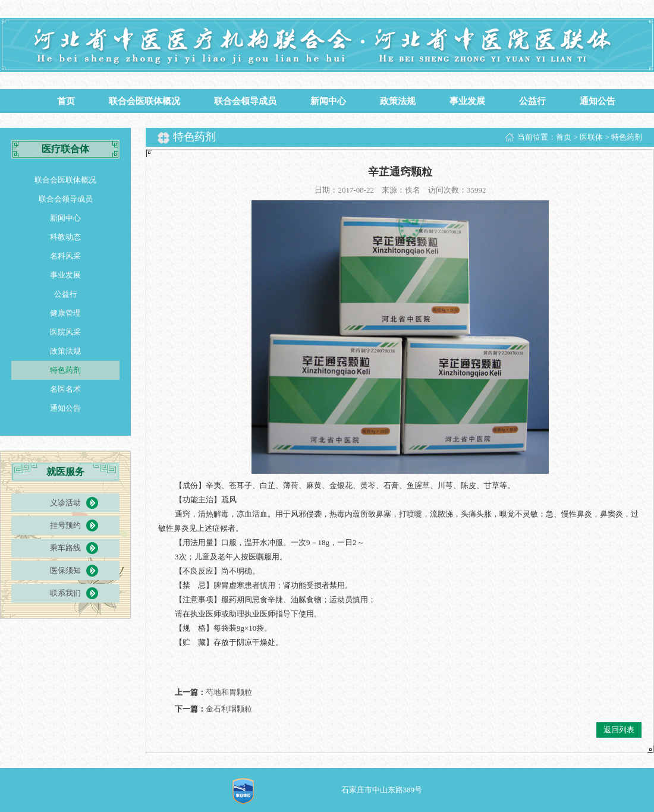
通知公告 (598, 101)
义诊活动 (65, 503)
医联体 (591, 137)
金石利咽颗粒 (229, 709)
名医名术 (65, 389)
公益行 (532, 101)
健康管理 (65, 313)
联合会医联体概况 (144, 101)
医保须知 (65, 570)
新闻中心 (328, 101)
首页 (66, 101)
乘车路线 (65, 548)
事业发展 (467, 101)
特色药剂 (65, 370)
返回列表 (619, 730)
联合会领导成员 (245, 101)
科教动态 (65, 237)
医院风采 (65, 332)
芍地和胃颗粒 (229, 692)
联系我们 (65, 593)
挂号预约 (65, 525)
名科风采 (65, 256)
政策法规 (398, 101)
